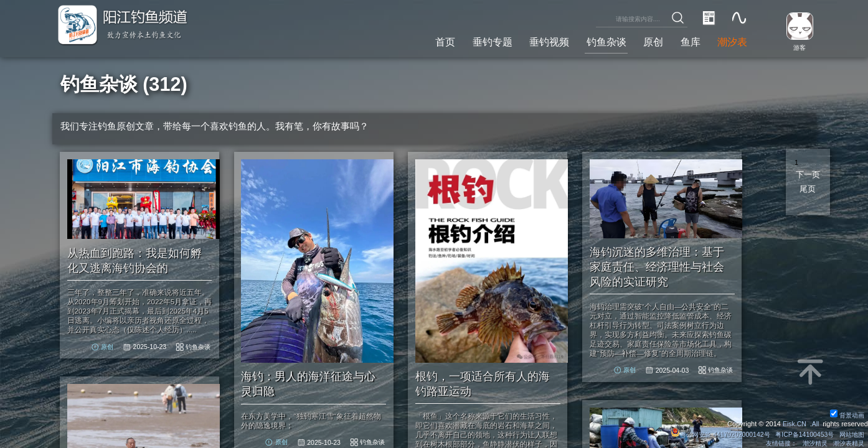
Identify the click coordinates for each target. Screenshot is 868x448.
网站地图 (851, 434)
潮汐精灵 (811, 443)
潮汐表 (731, 41)
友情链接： (774, 443)
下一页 (808, 175)
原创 (648, 41)
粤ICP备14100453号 (800, 434)
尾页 (808, 189)
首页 (428, 41)
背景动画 (846, 414)
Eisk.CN (793, 423)
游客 (797, 47)
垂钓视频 (537, 41)
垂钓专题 (478, 41)
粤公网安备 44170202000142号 (711, 434)
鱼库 (687, 41)
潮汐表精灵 (847, 443)
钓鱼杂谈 (598, 41)
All (815, 423)
